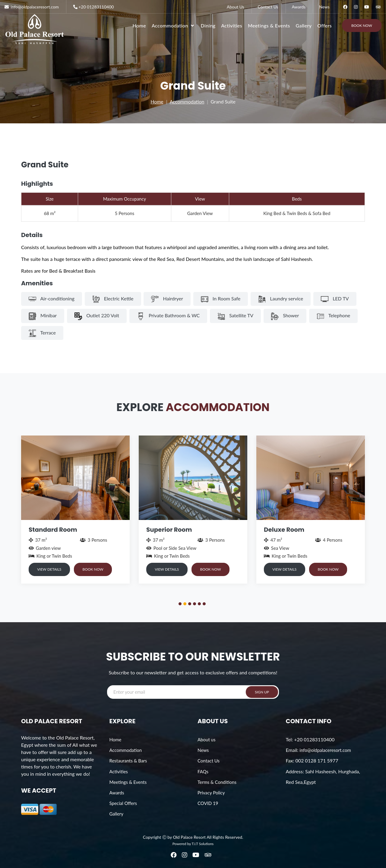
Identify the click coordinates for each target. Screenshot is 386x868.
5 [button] (200, 605)
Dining (208, 25)
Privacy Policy (211, 793)
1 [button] (181, 605)
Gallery (304, 25)
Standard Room (53, 530)
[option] (75, 509)
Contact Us (268, 7)
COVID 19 (208, 803)
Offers (324, 25)
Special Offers (123, 803)
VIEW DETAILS (50, 569)
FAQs (203, 771)
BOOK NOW (95, 569)
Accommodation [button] (173, 25)
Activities (232, 25)
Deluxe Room (284, 530)
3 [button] (191, 605)
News (324, 7)
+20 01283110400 (93, 7)
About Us (236, 7)
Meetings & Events (269, 25)
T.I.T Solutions (203, 844)
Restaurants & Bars (128, 761)
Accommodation (187, 101)
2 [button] (186, 605)
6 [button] (205, 605)
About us (206, 740)
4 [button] (195, 605)
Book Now (362, 25)
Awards (299, 7)
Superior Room (169, 530)
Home (139, 25)
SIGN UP (262, 692)
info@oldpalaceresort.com (325, 750)
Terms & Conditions (217, 782)
